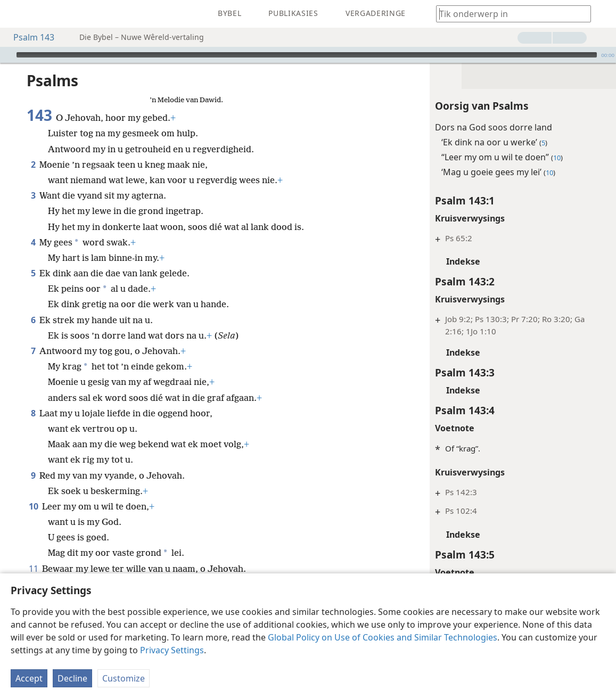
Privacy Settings (172, 650)
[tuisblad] (16, 14)
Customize (124, 678)
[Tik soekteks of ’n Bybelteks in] (508, 14)
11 (33, 553)
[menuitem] (16, 14)
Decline (72, 678)
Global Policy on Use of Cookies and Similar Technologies (383, 637)
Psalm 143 (28, 37)
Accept (29, 678)
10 (33, 490)
